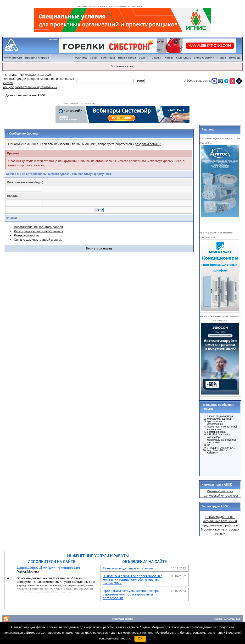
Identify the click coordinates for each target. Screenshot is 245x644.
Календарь (184, 58)
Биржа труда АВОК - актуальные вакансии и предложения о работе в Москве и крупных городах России (220, 525)
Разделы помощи (26, 235)
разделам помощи (148, 144)
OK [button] (140, 638)
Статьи (157, 58)
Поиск (222, 58)
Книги (169, 58)
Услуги (144, 58)
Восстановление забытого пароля (38, 227)
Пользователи (204, 58)
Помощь (235, 58)
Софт (94, 58)
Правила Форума (37, 58)
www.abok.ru (13, 58)
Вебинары (108, 58)
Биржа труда (127, 58)
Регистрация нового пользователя (39, 231)
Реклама (81, 58)
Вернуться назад (99, 248)
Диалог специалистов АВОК (26, 95)
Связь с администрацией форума (38, 240)
